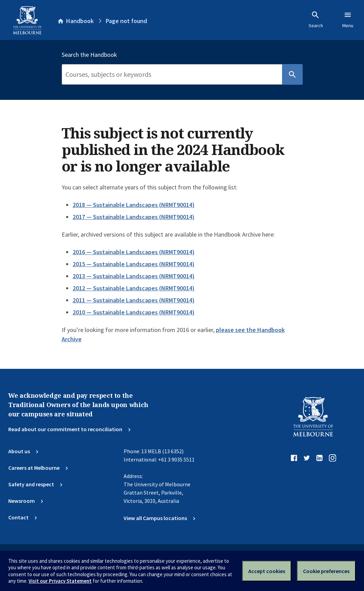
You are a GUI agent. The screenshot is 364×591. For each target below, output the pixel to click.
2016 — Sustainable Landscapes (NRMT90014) (134, 252)
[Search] (172, 74)
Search (316, 20)
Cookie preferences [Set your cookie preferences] (326, 571)
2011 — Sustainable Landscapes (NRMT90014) (134, 300)
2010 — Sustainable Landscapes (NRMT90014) (134, 312)
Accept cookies (267, 571)
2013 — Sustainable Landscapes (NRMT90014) (134, 276)
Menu (348, 20)
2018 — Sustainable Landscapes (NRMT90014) (134, 205)
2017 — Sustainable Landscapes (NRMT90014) (134, 217)
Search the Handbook (89, 55)
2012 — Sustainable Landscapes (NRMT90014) (134, 288)
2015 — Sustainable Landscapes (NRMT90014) (134, 264)
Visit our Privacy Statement (60, 581)
